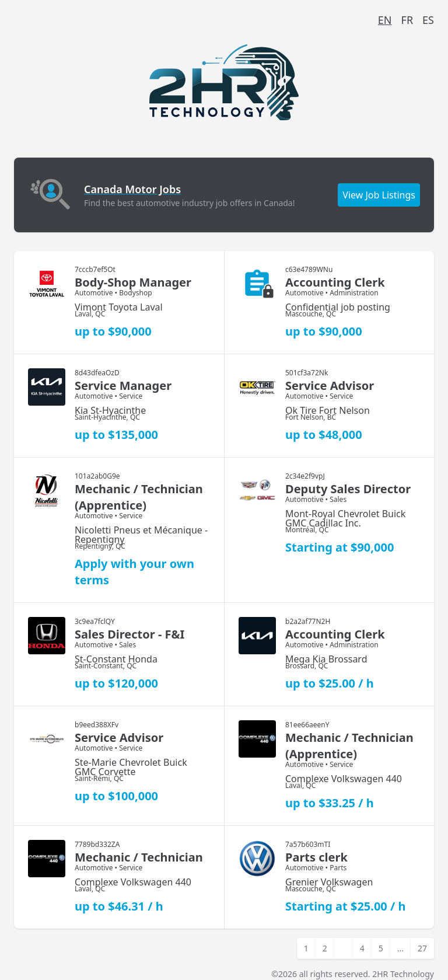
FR (407, 20)
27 (422, 948)
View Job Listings (379, 195)
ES (428, 20)
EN (385, 20)
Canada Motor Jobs (132, 189)
